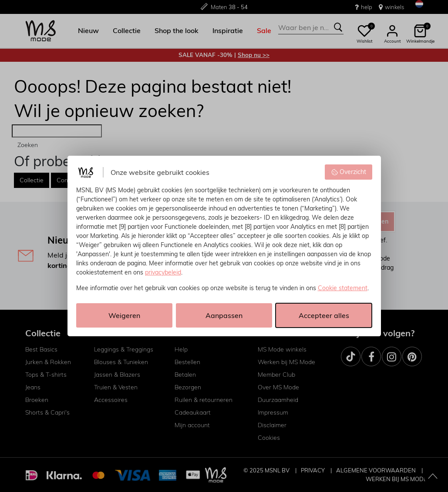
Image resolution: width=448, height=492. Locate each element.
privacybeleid (163, 272)
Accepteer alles (324, 315)
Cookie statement (343, 288)
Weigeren (124, 315)
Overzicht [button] (349, 172)
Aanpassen (224, 315)
